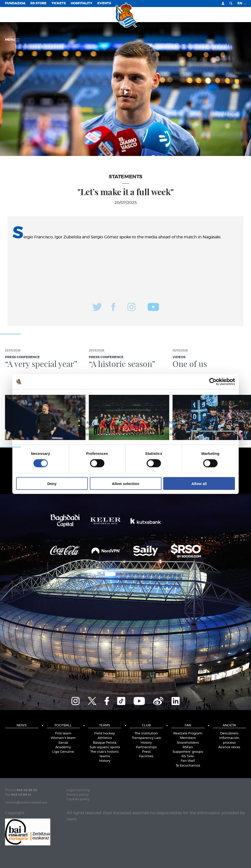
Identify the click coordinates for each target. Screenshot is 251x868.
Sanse (63, 743)
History (105, 761)
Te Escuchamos (188, 766)
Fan (188, 725)
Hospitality (81, 3)
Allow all (199, 483)
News (22, 725)
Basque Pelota (105, 743)
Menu (12, 40)
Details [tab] (125, 396)
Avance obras (229, 747)
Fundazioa (15, 3)
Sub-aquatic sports (105, 747)
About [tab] (201, 396)
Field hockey (105, 734)
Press (146, 752)
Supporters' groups (188, 752)
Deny (52, 483)
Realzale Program (188, 734)
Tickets (59, 3)
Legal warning (78, 790)
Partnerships (146, 747)
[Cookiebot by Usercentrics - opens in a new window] (213, 382)
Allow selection (125, 483)
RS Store (38, 3)
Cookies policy (78, 799)
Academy (63, 747)
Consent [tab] (50, 396)
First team (63, 734)
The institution (146, 734)
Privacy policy (78, 795)
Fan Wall (188, 761)
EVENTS (104, 3)
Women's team (63, 738)
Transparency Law (146, 738)
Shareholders (188, 743)
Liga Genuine (63, 752)
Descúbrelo (229, 734)
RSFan (188, 747)
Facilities (146, 756)
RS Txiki (188, 756)
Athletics (105, 738)
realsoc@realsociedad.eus (26, 803)
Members (188, 738)
